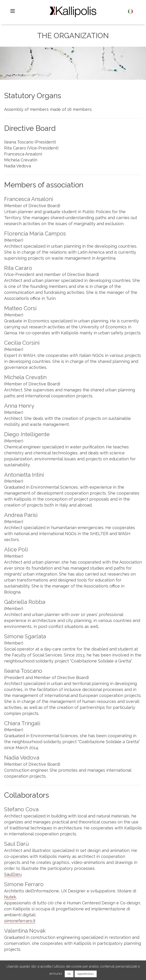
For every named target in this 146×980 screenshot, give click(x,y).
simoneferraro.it (20, 921)
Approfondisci (86, 974)
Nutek (10, 897)
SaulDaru (13, 874)
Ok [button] (69, 974)
